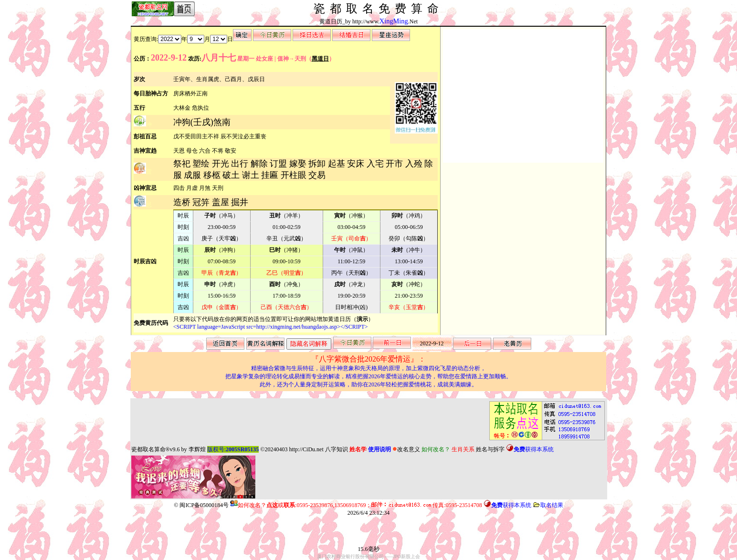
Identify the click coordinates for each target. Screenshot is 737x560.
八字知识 (337, 449)
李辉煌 (197, 449)
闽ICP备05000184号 (204, 505)
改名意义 (406, 449)
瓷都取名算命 (148, 449)
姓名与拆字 (490, 449)
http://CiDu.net (306, 449)
